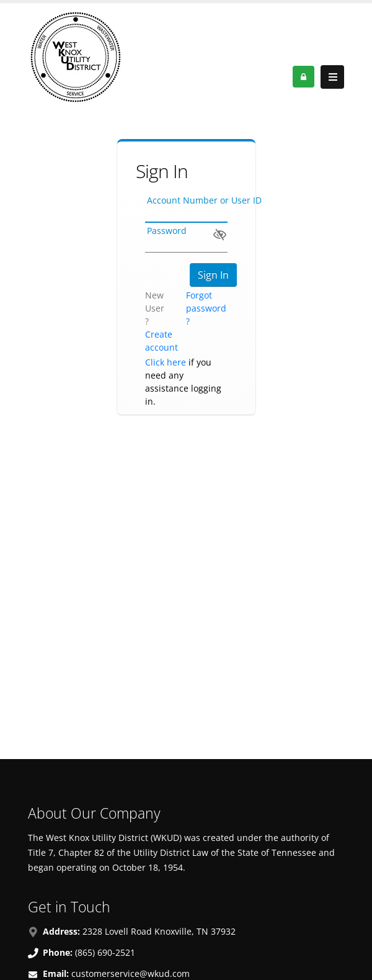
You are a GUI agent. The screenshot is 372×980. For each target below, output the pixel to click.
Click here (166, 362)
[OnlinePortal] (76, 56)
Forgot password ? (206, 308)
